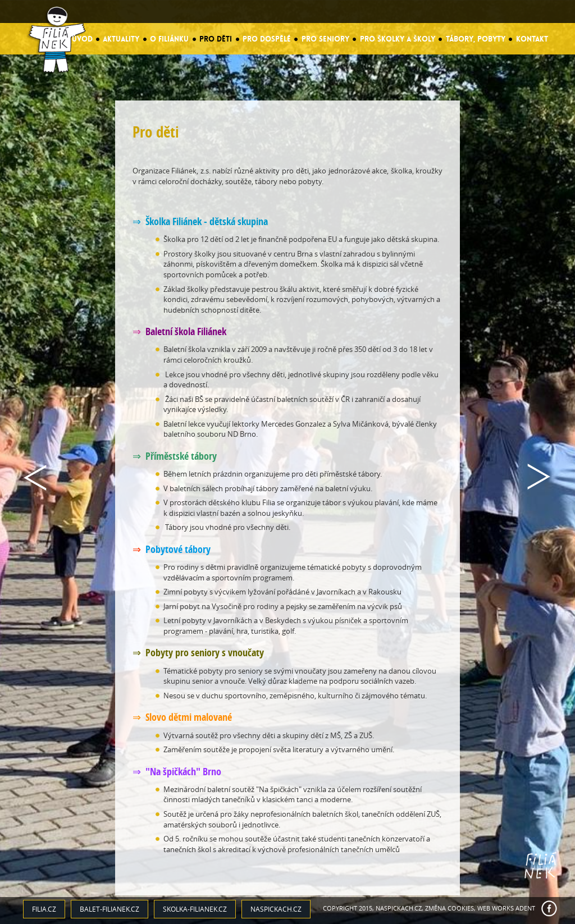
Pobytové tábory (178, 549)
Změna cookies (449, 908)
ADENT (525, 908)
